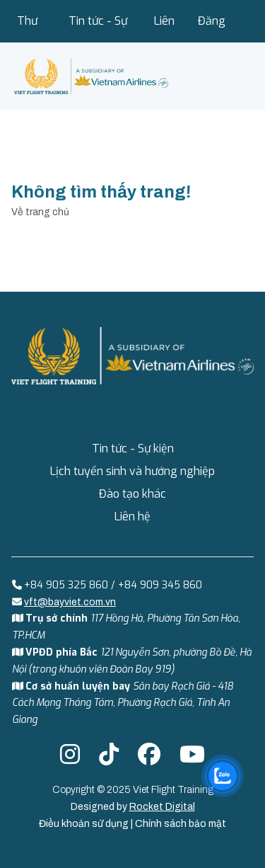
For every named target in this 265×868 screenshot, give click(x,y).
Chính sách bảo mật (181, 824)
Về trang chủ (40, 212)
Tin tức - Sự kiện (98, 28)
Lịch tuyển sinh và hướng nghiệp (132, 471)
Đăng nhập (212, 28)
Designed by (133, 807)
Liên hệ (164, 28)
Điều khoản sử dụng (85, 824)
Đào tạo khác (132, 494)
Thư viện (28, 28)
